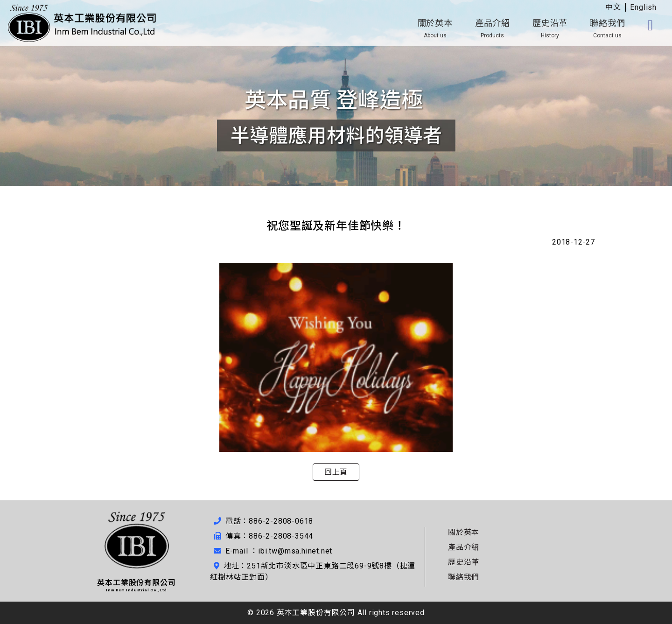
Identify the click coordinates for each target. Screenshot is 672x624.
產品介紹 (493, 28)
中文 (613, 7)
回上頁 (336, 472)
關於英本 (435, 28)
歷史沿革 (550, 28)
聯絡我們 (607, 28)
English (643, 7)
